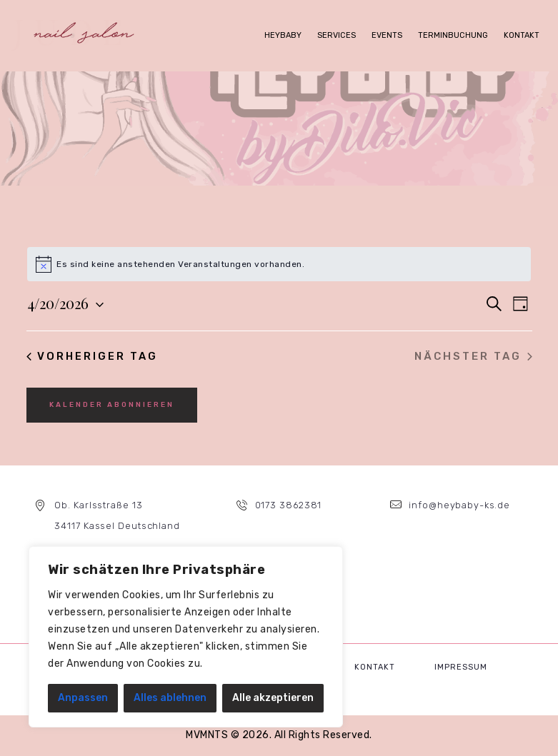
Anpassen (83, 698)
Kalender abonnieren (112, 405)
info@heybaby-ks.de (459, 505)
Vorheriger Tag (93, 356)
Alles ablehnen (170, 698)
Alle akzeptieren (273, 698)
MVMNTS (207, 735)
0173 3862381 (288, 505)
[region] (186, 637)
